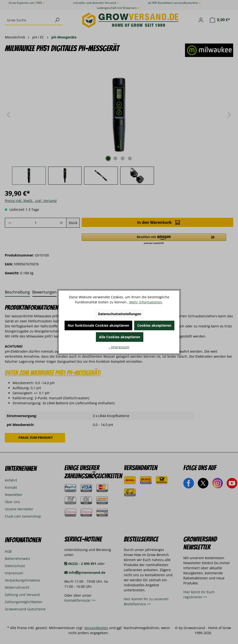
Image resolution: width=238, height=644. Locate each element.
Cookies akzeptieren (154, 325)
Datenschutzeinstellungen (120, 314)
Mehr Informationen (146, 302)
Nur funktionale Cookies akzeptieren (98, 325)
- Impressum (119, 347)
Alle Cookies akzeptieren (120, 337)
